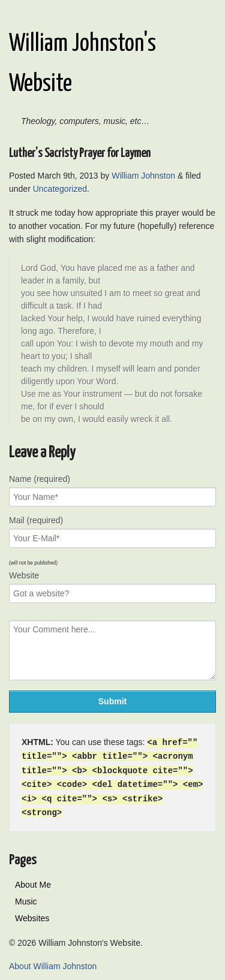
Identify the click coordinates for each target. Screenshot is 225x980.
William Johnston (143, 176)
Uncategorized (60, 189)
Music (26, 898)
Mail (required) (36, 520)
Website (24, 575)
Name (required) (40, 479)
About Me (33, 881)
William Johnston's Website (82, 64)
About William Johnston (53, 963)
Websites (32, 915)
